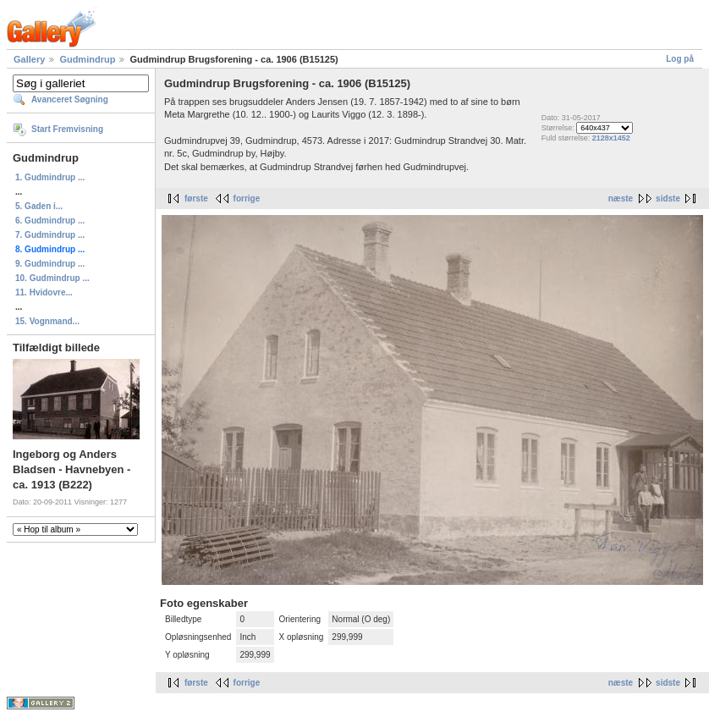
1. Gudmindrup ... (50, 177)
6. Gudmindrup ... (50, 221)
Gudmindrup (87, 59)
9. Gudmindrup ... (50, 264)
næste (621, 199)
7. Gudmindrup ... (50, 235)
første (196, 199)
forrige (247, 199)
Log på (680, 59)
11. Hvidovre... (44, 292)
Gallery (29, 59)
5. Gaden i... (39, 206)
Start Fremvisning (67, 129)
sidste (668, 199)
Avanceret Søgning (70, 99)
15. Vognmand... (47, 321)
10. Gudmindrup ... (52, 278)
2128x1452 (611, 138)
